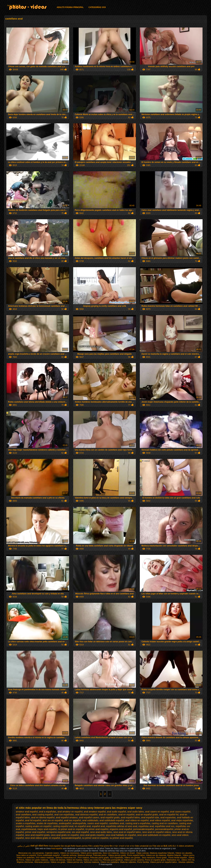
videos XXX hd (188, 860)
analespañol (65, 823)
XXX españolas (117, 858)
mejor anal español (47, 829)
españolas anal (146, 826)
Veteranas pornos (42, 862)
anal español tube (150, 817)
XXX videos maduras (45, 858)
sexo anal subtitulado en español (154, 835)
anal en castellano (108, 815)
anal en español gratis (147, 815)
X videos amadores (185, 846)
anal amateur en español (70, 812)
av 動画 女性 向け (169, 846)
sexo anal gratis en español (65, 835)
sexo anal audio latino (101, 832)
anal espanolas (168, 817)
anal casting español (43, 815)
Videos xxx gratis (58, 862)
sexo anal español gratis (37, 835)
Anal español (13, 6)
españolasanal (29, 829)
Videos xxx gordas (132, 858)
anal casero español (180, 812)
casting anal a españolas (138, 823)
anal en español (126, 815)
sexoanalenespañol (71, 838)
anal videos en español (137, 820)
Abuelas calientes (186, 862)
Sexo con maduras (111, 853)
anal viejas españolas (182, 820)
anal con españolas (64, 815)
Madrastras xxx (174, 860)
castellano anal (116, 823)
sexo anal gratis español (92, 835)
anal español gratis (110, 817)
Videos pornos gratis (117, 855)
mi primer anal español (97, 829)
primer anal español (35, 832)
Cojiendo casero (52, 853)
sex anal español (80, 832)
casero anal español (97, 823)
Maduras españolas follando (162, 853)
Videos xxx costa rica (92, 860)
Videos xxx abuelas (184, 853)
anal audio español (117, 812)
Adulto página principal (70, 7)
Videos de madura (74, 860)
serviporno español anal (58, 832)
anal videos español (160, 820)
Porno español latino (136, 855)
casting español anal (63, 826)
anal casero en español (157, 812)
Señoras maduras (92, 862)
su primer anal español (121, 838)
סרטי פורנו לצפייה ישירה (124, 846)
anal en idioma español (43, 817)
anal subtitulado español (112, 820)
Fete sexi (156, 846)
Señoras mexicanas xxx (66, 858)
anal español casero (89, 817)
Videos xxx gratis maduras (37, 860)
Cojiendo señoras (69, 855)
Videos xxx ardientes (26, 858)
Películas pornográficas (113, 860)
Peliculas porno (100, 855)
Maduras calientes (128, 862)
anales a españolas (26, 823)
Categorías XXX (97, 7)
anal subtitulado (90, 820)
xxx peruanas (38, 853)
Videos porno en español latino (164, 862)
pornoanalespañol (164, 829)
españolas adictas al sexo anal (122, 826)
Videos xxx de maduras (156, 855)
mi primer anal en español (71, 829)
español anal (98, 826)
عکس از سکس (24, 846)
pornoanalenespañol (144, 829)
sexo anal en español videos (157, 832)
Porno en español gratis (155, 860)
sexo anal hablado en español (121, 835)
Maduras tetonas (85, 855)
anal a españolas (48, 812)
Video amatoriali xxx (143, 846)
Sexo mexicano (148, 858)
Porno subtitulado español (49, 855)
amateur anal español (27, 812)
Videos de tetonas (58, 860)
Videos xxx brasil (128, 853)
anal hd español (33, 820)
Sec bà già (65, 846)
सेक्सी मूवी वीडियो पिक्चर (39, 846)
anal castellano (23, 815)
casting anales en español (38, 826)
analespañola (79, 823)
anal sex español (72, 820)
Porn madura (83, 858)
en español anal (83, 826)
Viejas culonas (142, 853)
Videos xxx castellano (110, 862)
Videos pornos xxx (75, 862)
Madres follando (175, 855)
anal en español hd (169, 815)
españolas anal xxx (165, 826)
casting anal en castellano (165, 823)
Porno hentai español (178, 858)
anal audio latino (136, 812)
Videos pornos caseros (134, 860)
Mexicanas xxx (25, 853)
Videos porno (188, 855)
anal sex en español (53, 820)
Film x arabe (94, 846)
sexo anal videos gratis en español (43, 838)
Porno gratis (162, 858)
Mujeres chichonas (25, 862)
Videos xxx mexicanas (70, 853)
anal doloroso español (86, 815)
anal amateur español (95, 812)
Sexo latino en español (26, 855)
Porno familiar (143, 862)
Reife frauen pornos (79, 846)
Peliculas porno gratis (99, 858)
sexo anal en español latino (127, 832)
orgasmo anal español (121, 829)
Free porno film (106, 846)
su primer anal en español (95, 838)
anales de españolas (47, 823)
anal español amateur (67, 817)
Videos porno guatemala (91, 853)
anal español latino (130, 817)
